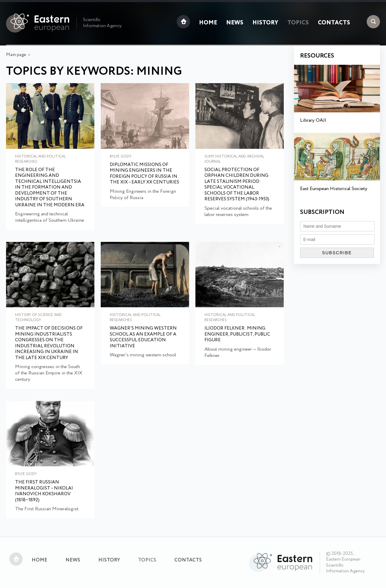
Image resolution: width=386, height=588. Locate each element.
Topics (298, 23)
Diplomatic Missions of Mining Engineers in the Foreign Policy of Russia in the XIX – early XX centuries (144, 174)
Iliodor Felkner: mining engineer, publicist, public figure (237, 335)
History (265, 23)
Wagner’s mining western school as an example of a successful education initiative (143, 337)
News (235, 23)
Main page (16, 55)
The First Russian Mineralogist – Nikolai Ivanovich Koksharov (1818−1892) (44, 491)
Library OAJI (313, 120)
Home (208, 23)
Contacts (334, 23)
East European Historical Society (334, 189)
